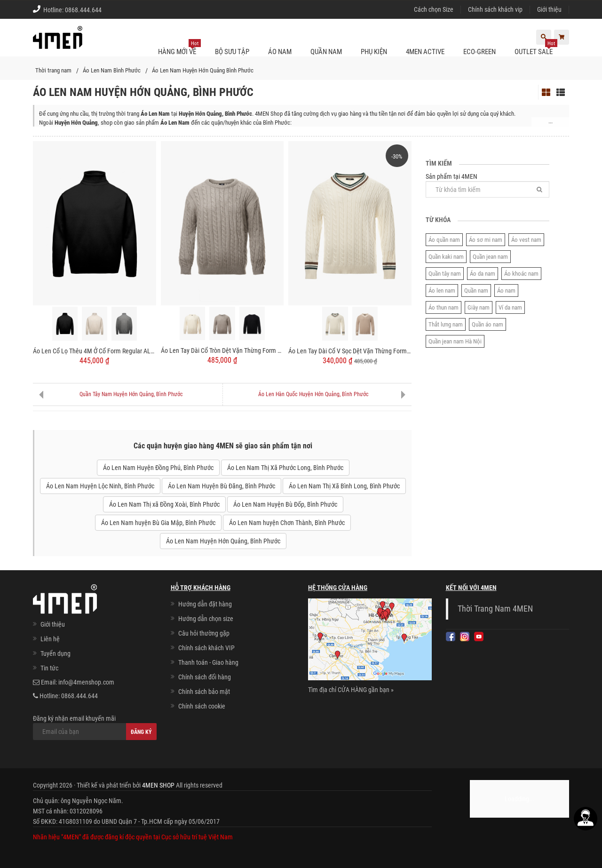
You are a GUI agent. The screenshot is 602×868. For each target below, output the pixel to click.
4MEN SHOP (158, 785)
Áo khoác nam (521, 274)
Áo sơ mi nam (486, 240)
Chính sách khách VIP (206, 648)
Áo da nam (483, 274)
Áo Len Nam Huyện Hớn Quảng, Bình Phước (223, 541)
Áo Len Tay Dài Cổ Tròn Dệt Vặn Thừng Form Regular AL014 (222, 350)
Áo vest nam (526, 240)
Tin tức (49, 668)
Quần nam (476, 291)
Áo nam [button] (280, 52)
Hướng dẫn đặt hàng (205, 604)
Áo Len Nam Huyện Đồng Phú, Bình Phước (158, 468)
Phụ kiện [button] (374, 52)
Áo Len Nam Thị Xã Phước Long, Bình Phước (285, 468)
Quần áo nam (487, 324)
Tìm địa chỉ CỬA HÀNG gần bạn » (351, 690)
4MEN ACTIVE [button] (425, 52)
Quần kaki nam (446, 257)
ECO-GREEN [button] (479, 52)
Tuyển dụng (55, 653)
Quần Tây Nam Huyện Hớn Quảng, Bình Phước (131, 394)
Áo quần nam (444, 240)
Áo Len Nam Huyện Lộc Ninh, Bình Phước (100, 486)
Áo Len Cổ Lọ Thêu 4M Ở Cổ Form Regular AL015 (95, 351)
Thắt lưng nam (446, 324)
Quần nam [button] (326, 52)
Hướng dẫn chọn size (206, 619)
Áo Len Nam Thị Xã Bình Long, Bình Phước (344, 486)
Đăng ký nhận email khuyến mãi (95, 727)
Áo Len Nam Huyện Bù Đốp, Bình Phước (285, 504)
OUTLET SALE (536, 48)
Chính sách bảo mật (204, 692)
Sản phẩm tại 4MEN (487, 185)
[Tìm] (539, 189)
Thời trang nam (53, 70)
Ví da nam (510, 307)
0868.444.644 (83, 10)
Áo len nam (442, 291)
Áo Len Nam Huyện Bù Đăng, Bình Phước (222, 486)
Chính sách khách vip (495, 9)
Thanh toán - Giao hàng (208, 662)
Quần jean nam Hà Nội (455, 341)
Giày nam (479, 307)
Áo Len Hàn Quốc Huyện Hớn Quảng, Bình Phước (313, 394)
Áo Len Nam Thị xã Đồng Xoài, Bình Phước (164, 504)
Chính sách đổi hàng (205, 677)
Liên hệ (50, 639)
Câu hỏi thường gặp (204, 633)
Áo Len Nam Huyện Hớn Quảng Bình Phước (203, 70)
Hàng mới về (179, 48)
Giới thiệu (549, 9)
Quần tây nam (445, 274)
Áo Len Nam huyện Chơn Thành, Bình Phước (287, 523)
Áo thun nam (444, 307)
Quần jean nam (490, 257)
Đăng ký (141, 732)
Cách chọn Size (434, 9)
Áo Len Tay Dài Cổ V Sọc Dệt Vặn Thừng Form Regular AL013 (350, 351)
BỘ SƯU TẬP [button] (232, 52)
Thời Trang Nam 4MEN (495, 609)
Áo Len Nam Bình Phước (112, 70)
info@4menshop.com (86, 682)
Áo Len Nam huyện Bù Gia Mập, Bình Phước (158, 523)
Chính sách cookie (202, 706)
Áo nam (506, 291)
